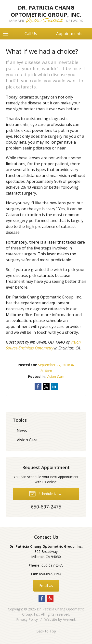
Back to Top (46, 631)
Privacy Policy (27, 619)
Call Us (31, 34)
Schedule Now (45, 493)
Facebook (42, 598)
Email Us (46, 586)
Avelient (69, 619)
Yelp (50, 598)
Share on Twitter (46, 386)
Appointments (69, 34)
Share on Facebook (38, 386)
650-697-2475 (53, 565)
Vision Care (55, 377)
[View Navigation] (7, 34)
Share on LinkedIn (54, 386)
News (22, 431)
